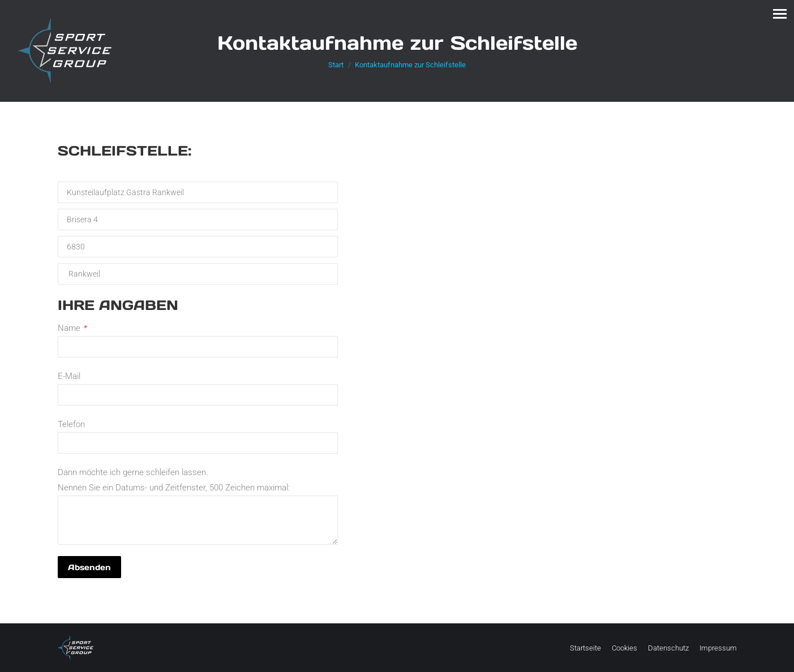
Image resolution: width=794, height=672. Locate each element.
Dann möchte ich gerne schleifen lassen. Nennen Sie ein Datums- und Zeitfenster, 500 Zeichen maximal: (198, 488)
